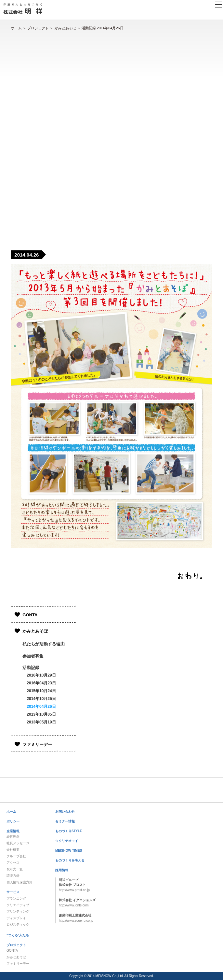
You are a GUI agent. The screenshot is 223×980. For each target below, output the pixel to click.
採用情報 (62, 870)
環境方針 (13, 876)
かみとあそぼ (65, 28)
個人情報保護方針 (20, 882)
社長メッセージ (18, 843)
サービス (13, 892)
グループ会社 (16, 856)
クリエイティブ (18, 905)
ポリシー (13, 821)
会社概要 (13, 850)
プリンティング (18, 911)
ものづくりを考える (70, 860)
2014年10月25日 (41, 699)
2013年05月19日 (41, 722)
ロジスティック (18, 924)
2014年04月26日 (41, 707)
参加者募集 (33, 656)
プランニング (16, 898)
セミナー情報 (65, 821)
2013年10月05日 (41, 714)
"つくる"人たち (18, 935)
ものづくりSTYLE (69, 831)
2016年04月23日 (41, 683)
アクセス (13, 863)
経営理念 (13, 837)
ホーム (16, 28)
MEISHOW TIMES (69, 851)
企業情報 (13, 831)
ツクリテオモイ (67, 841)
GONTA (30, 615)
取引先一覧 (15, 869)
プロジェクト (38, 28)
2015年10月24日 (41, 691)
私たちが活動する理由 (44, 644)
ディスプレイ (16, 918)
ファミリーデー (37, 744)
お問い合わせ (65, 812)
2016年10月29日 (41, 675)
